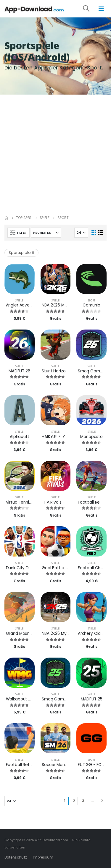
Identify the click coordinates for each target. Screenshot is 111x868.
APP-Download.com (52, 840)
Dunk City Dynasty (24, 568)
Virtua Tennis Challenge (29, 502)
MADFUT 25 (92, 699)
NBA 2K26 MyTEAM (59, 305)
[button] (90, 9)
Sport (92, 300)
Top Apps (24, 218)
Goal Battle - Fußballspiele (68, 568)
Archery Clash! (92, 633)
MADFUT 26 (20, 371)
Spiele (45, 218)
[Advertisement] (55, 153)
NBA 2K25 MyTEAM (59, 633)
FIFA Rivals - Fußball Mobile (68, 502)
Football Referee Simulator (32, 765)
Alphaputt (20, 437)
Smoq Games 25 (58, 699)
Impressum (43, 857)
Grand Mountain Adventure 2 (34, 633)
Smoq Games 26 (94, 371)
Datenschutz (16, 857)
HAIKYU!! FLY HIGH (58, 437)
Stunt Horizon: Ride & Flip (66, 371)
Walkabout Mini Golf (25, 699)
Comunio (91, 305)
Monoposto (91, 437)
